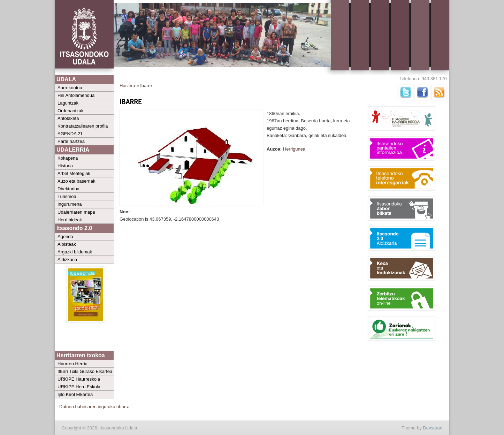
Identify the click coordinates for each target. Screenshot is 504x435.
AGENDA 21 (70, 134)
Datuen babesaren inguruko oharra (94, 407)
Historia (65, 166)
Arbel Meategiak (74, 173)
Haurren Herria (72, 364)
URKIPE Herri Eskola (79, 387)
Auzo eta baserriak (76, 181)
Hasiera (127, 86)
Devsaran (433, 428)
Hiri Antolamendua (76, 95)
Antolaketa (68, 118)
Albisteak (67, 244)
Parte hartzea (71, 141)
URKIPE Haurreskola (79, 379)
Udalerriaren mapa (76, 212)
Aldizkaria (67, 260)
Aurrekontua (70, 88)
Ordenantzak (70, 111)
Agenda (65, 236)
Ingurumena (70, 204)
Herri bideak (70, 220)
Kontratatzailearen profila (83, 126)
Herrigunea (294, 149)
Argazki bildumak (75, 252)
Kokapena (68, 158)
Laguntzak (68, 103)
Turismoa (67, 196)
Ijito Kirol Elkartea (75, 394)
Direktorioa (68, 189)
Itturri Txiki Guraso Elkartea (85, 371)
